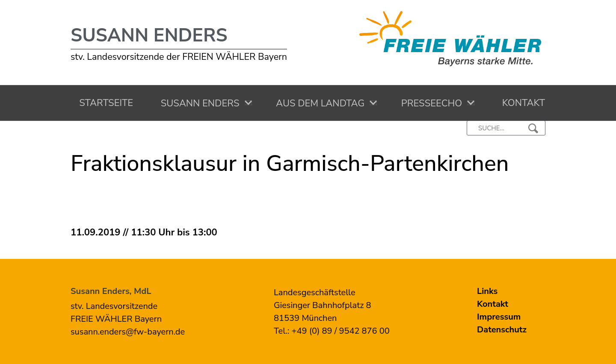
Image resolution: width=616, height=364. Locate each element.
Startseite (104, 103)
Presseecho (429, 103)
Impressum (499, 317)
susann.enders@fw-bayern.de (128, 332)
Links (487, 291)
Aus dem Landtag (318, 103)
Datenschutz (502, 330)
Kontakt (521, 103)
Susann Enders (149, 35)
